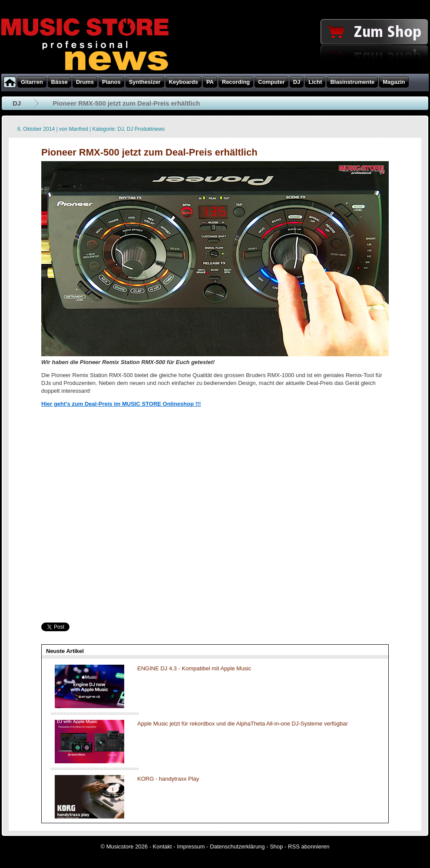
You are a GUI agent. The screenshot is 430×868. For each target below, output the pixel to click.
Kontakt (162, 846)
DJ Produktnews (146, 129)
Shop (276, 846)
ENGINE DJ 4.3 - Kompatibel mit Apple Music (194, 668)
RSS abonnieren (309, 846)
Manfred (79, 129)
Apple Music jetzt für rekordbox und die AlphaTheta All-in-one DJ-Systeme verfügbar (243, 724)
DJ (17, 103)
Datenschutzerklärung (237, 846)
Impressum (191, 846)
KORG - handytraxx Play (168, 779)
